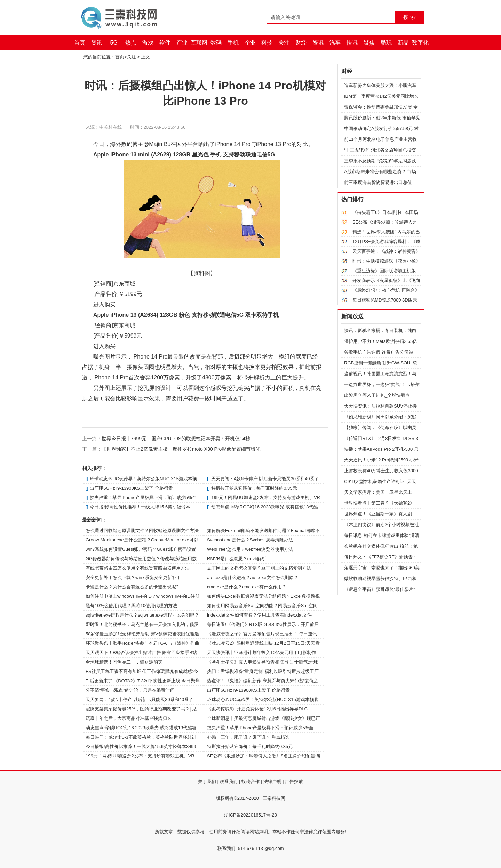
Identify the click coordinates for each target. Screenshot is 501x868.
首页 (80, 43)
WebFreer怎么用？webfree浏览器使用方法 (250, 549)
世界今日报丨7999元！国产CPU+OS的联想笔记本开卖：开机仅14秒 (176, 439)
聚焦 (369, 43)
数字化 (420, 43)
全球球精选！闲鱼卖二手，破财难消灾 (124, 662)
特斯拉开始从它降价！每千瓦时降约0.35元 (254, 488)
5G (114, 43)
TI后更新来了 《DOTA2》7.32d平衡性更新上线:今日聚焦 (143, 681)
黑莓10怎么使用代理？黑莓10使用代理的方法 (131, 606)
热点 (131, 43)
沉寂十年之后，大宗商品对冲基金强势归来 (129, 718)
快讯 (352, 43)
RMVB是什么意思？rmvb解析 (237, 559)
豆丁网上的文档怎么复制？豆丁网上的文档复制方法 (259, 568)
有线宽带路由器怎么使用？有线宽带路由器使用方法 (138, 568)
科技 (267, 43)
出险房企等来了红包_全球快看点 (377, 395)
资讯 (97, 43)
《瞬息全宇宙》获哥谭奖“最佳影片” (380, 589)
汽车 (335, 43)
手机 (233, 43)
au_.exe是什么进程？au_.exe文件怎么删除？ (253, 577)
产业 (182, 43)
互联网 (199, 43)
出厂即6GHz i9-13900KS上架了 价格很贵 (131, 488)
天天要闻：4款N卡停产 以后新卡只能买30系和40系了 (265, 479)
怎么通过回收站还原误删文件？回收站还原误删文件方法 (142, 531)
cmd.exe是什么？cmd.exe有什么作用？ (247, 587)
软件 (165, 43)
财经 (301, 43)
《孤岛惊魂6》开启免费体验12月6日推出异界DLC (257, 709)
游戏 (148, 43)
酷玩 (386, 43)
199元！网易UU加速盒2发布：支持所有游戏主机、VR (266, 497)
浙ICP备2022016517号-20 (250, 815)
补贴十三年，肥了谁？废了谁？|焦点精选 (248, 737)
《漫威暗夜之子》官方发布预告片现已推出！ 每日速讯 (262, 634)
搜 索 (409, 17)
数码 (216, 43)
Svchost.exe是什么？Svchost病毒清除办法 (250, 540)
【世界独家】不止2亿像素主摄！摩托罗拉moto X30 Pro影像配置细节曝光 (181, 449)
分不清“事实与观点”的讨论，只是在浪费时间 (130, 690)
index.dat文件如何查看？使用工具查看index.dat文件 (259, 615)
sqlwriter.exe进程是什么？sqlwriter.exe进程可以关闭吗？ (142, 615)
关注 (284, 43)
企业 (250, 43)
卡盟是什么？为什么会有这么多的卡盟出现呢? (132, 587)
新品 (403, 43)
